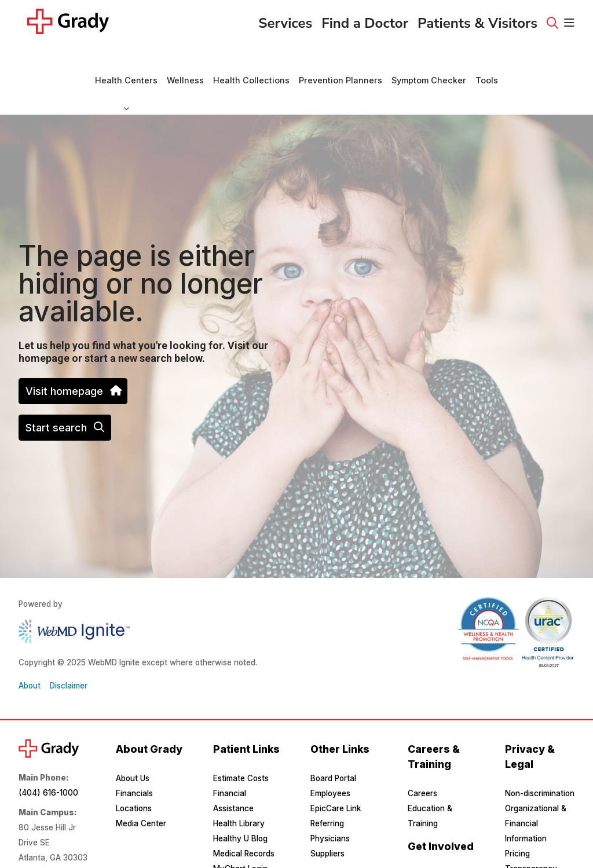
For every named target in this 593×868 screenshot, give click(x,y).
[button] (569, 23)
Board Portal (333, 747)
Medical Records (244, 822)
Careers (422, 762)
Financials (134, 762)
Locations (134, 777)
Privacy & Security (539, 852)
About (30, 654)
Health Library (239, 792)
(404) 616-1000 (48, 761)
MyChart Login (240, 837)
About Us (133, 747)
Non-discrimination (540, 762)
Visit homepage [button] (73, 360)
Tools (487, 59)
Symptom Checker (429, 59)
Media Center (141, 792)
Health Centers (126, 59)
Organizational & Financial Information (536, 792)
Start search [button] (65, 396)
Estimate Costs (241, 747)
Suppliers (327, 822)
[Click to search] (552, 23)
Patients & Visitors (477, 20)
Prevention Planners (341, 59)
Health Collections (251, 59)
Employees (330, 762)
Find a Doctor (365, 20)
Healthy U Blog (240, 807)
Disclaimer (69, 654)
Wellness (185, 59)
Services (285, 20)
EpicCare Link (336, 777)
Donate (421, 844)
